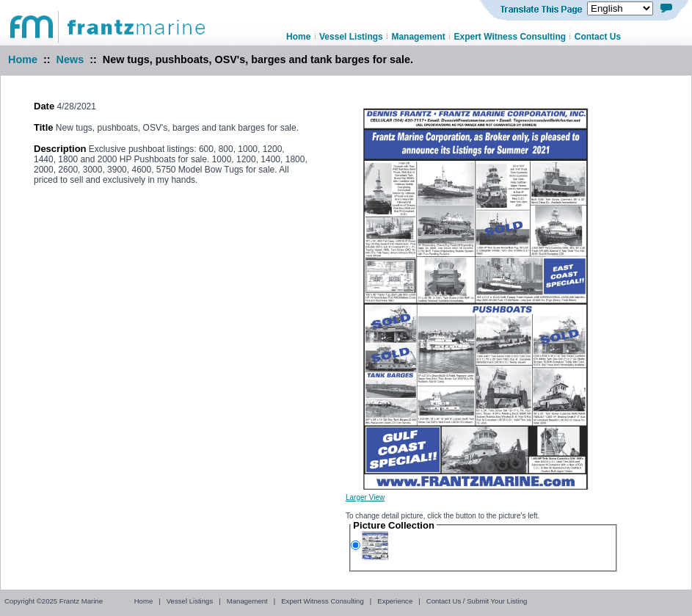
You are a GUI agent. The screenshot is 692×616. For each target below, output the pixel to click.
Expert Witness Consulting (323, 601)
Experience (395, 601)
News (70, 59)
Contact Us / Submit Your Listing (477, 601)
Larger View (365, 497)
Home (23, 59)
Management (247, 601)
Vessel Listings (190, 601)
